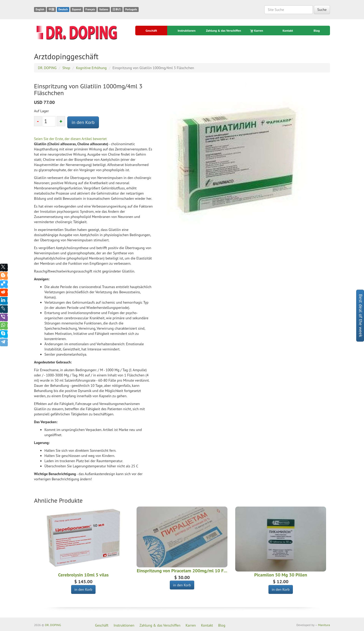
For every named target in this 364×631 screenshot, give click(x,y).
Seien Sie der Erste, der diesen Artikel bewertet (70, 139)
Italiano (104, 9)
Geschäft (151, 31)
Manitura (324, 625)
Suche (322, 10)
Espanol (76, 9)
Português (131, 9)
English (40, 9)
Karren (257, 31)
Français (90, 9)
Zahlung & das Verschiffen (223, 31)
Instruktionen (187, 31)
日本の (117, 9)
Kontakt (288, 31)
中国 (51, 9)
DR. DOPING (53, 625)
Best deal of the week (361, 316)
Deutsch (63, 9)
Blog (317, 31)
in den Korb (83, 122)
